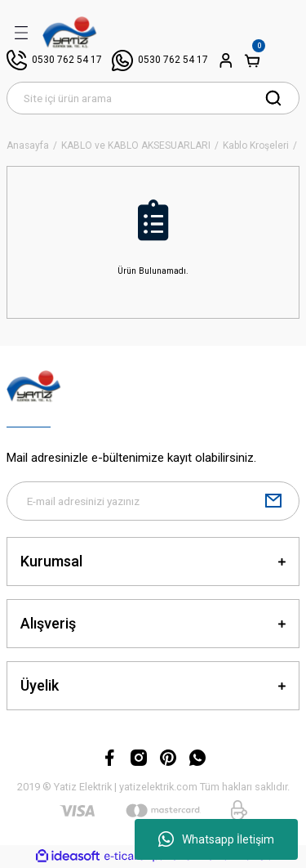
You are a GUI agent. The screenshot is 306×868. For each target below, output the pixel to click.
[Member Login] (226, 60)
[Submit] (273, 501)
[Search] (153, 98)
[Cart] (252, 60)
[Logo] (70, 33)
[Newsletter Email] (153, 501)
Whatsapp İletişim (216, 839)
